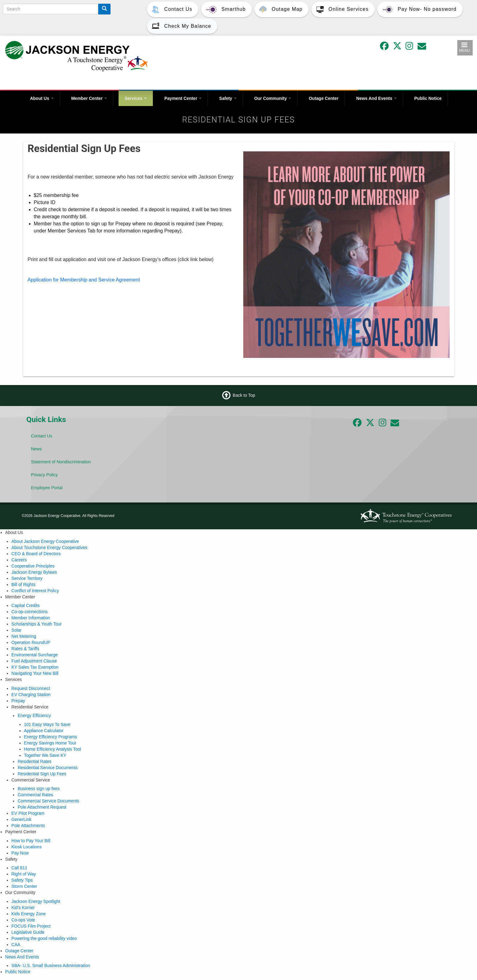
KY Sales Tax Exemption (35, 667)
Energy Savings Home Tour (50, 743)
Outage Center (324, 98)
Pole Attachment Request (42, 807)
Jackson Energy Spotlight (36, 901)
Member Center (89, 98)
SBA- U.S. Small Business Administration (51, 966)
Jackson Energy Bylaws (34, 572)
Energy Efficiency (34, 716)
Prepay (18, 701)
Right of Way (24, 874)
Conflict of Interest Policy (35, 591)
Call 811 (19, 868)
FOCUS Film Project (31, 926)
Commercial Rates (35, 795)
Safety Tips (22, 880)
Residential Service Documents (48, 768)
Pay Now (20, 853)
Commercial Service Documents (48, 801)
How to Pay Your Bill (31, 841)
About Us (42, 98)
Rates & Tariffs (25, 649)
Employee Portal (47, 488)
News (36, 449)
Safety (228, 98)
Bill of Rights (23, 584)
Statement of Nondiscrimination (61, 462)
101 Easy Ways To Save (47, 724)
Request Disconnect (31, 688)
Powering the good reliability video (44, 938)
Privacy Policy (44, 475)
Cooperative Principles (33, 566)
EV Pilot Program (28, 813)
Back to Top (244, 395)
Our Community (273, 98)
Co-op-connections (30, 612)
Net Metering (24, 636)
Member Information (31, 618)
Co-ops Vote (23, 920)
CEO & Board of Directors (36, 554)
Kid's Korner (23, 908)
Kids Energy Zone (28, 914)
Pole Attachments (28, 826)
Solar (16, 630)
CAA (16, 945)
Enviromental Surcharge (34, 655)
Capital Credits (26, 605)
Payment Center (183, 98)
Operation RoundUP (31, 642)
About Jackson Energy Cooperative (45, 541)
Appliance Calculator (44, 731)
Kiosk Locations (26, 847)
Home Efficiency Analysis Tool (53, 749)
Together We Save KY (45, 755)
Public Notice (428, 98)
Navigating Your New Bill (35, 673)
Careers (19, 560)
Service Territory (27, 578)
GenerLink (21, 819)
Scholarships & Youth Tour (36, 624)
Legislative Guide (28, 932)
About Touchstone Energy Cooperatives (49, 547)
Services (136, 98)
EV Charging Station (31, 695)
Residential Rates (34, 761)
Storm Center (24, 886)
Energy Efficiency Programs (51, 737)
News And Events (376, 98)
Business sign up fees (38, 789)
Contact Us (41, 436)
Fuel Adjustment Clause (34, 661)
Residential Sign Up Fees (42, 774)
